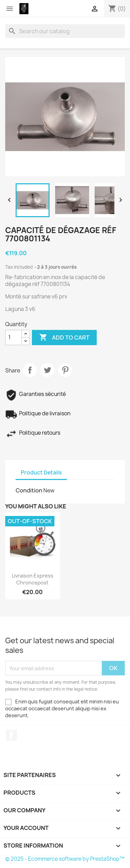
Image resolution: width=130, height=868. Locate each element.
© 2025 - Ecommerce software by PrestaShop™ (65, 859)
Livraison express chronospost (33, 579)
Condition (29, 490)
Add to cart (64, 338)
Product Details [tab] (41, 473)
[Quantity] (14, 338)
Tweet (47, 370)
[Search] (65, 31)
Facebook (11, 735)
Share (30, 370)
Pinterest (65, 370)
